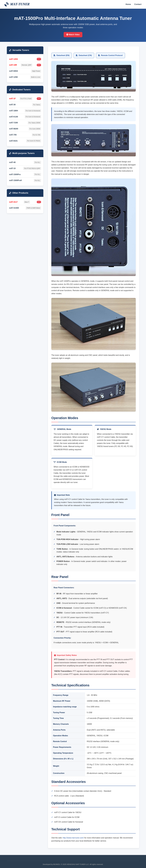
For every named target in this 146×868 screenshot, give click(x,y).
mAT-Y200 (13, 123)
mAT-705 (13, 135)
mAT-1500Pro (15, 174)
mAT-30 (12, 105)
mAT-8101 (13, 141)
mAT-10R (13, 65)
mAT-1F (12, 99)
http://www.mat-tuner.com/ (73, 838)
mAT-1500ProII (15, 180)
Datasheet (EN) (62, 55)
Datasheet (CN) (84, 55)
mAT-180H (14, 111)
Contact (138, 4)
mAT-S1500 (14, 208)
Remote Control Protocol (110, 55)
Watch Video (73, 35)
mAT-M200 (14, 129)
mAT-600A (14, 71)
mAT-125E (13, 77)
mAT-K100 (14, 117)
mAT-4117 (13, 202)
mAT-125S (13, 59)
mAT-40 (12, 162)
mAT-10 (12, 168)
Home (128, 4)
